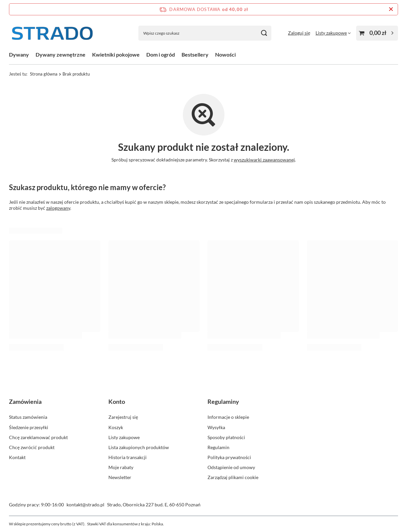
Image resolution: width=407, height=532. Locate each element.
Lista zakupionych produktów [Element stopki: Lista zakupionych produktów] (139, 447)
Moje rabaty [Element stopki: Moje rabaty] (121, 467)
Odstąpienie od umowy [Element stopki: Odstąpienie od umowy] (231, 467)
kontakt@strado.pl (85, 505)
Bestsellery (195, 54)
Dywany (19, 54)
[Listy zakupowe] (333, 33)
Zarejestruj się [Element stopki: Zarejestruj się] (123, 417)
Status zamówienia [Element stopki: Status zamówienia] (28, 417)
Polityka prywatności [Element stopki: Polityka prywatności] (229, 457)
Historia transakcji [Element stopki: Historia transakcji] (128, 457)
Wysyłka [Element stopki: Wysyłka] (216, 427)
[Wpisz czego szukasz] (205, 33)
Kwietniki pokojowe (116, 54)
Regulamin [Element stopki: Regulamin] (218, 447)
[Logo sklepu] (52, 33)
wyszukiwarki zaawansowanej (264, 160)
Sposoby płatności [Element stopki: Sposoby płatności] (226, 437)
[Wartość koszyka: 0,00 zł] (377, 33)
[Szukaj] (264, 33)
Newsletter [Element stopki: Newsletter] (120, 477)
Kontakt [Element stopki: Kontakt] (17, 457)
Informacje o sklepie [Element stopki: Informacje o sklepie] (228, 417)
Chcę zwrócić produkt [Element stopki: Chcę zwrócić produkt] (32, 447)
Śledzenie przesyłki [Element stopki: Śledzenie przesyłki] (29, 427)
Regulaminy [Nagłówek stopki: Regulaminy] (223, 401)
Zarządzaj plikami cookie (233, 477)
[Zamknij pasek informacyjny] (391, 9)
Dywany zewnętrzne (61, 54)
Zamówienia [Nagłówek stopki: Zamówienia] (25, 401)
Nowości (225, 54)
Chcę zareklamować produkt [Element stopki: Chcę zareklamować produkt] (38, 437)
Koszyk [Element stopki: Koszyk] (116, 427)
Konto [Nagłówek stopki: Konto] (117, 401)
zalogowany (58, 208)
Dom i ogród (161, 54)
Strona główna (44, 74)
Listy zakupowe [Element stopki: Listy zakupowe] (124, 437)
